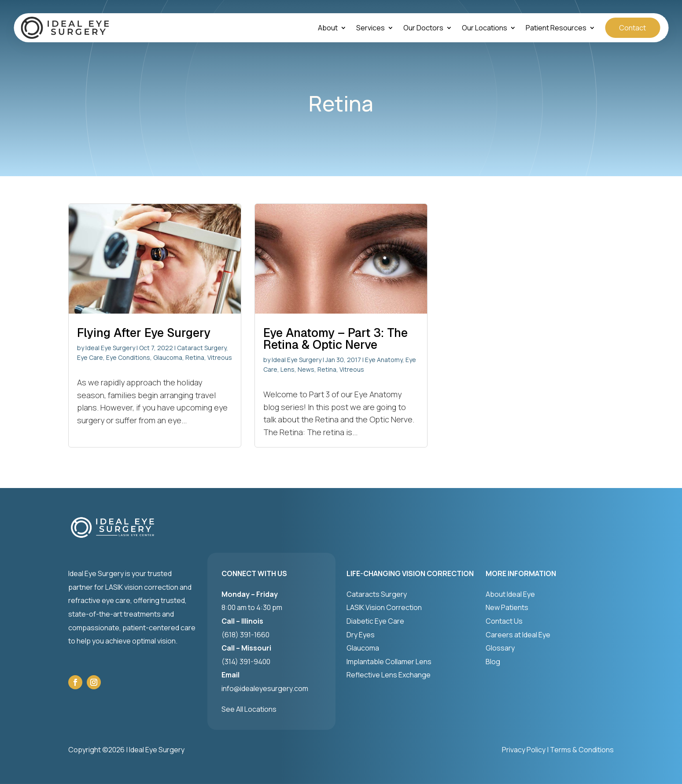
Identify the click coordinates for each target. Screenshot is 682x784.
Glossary (500, 648)
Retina (195, 357)
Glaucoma (168, 357)
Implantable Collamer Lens (389, 662)
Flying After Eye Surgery (144, 333)
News (306, 369)
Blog (493, 662)
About (328, 29)
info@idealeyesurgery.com (265, 688)
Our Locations (485, 29)
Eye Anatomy (384, 360)
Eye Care (90, 357)
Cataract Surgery (202, 348)
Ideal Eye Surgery (110, 348)
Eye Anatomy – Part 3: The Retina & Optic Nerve (335, 339)
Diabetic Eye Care (375, 621)
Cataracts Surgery (377, 594)
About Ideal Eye (510, 594)
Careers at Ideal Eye (518, 635)
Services (370, 29)
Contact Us (504, 621)
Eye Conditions (128, 357)
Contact (632, 28)
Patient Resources (556, 29)
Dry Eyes (361, 635)
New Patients (507, 607)
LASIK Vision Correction (384, 607)
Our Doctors (423, 29)
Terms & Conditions (582, 750)
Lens (288, 369)
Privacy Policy (524, 750)
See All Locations (249, 709)
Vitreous (220, 357)
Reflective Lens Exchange (389, 675)
